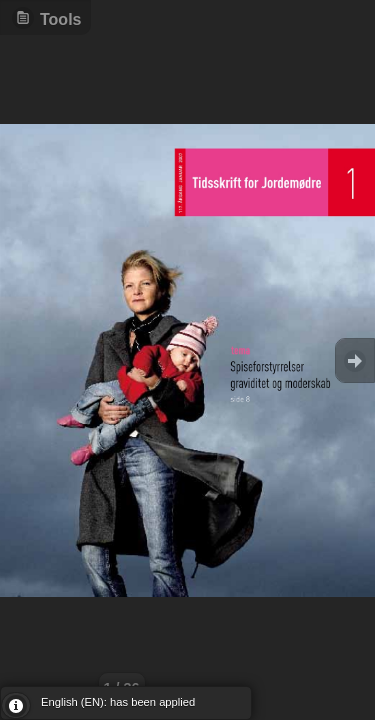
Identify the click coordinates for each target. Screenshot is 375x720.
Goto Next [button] (355, 360)
